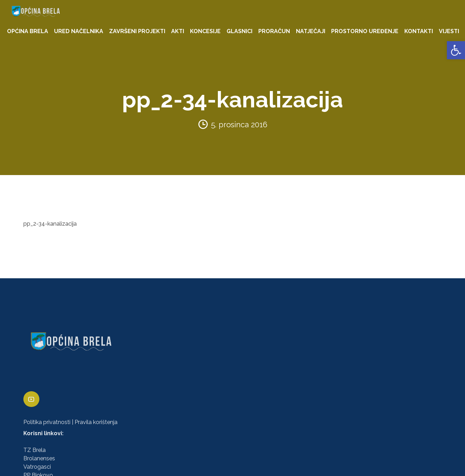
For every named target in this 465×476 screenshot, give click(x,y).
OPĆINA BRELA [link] (28, 31)
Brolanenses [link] (39, 458)
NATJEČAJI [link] (311, 31)
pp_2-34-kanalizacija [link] (50, 224)
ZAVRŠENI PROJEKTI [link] (137, 31)
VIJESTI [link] (449, 31)
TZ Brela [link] (35, 450)
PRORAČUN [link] (274, 31)
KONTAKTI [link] (419, 31)
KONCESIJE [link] (205, 31)
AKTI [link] (178, 31)
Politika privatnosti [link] (47, 422)
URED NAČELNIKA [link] (79, 31)
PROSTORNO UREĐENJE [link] (365, 31)
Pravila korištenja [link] (96, 422)
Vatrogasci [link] (37, 467)
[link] (456, 50)
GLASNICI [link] (239, 31)
